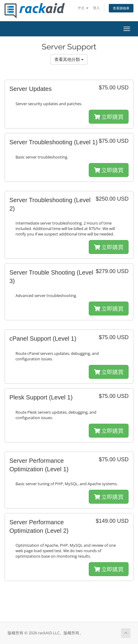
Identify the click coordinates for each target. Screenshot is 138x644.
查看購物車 (121, 8)
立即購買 (109, 117)
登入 (96, 8)
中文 (83, 8)
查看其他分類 (69, 59)
